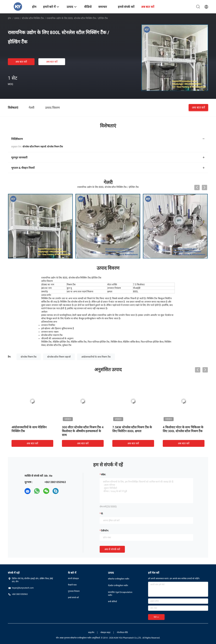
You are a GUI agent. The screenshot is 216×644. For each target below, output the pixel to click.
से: (102, 514)
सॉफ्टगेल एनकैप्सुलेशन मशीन (119, 579)
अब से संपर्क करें (112, 549)
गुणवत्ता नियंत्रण (74, 591)
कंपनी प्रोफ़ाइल (73, 579)
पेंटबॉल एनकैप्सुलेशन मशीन (118, 586)
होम (9, 18)
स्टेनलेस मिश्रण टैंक (29, 357)
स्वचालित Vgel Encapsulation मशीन (120, 594)
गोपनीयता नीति (122, 632)
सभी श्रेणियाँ (112, 602)
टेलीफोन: (105, 531)
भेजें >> (156, 617)
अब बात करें (21, 62)
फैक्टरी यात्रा (72, 585)
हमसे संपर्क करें (73, 598)
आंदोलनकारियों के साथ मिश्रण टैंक (96, 357)
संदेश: (103, 475)
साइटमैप (91, 632)
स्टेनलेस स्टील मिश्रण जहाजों (59, 357)
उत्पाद (17, 18)
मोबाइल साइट (105, 632)
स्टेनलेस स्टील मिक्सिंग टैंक (33, 18)
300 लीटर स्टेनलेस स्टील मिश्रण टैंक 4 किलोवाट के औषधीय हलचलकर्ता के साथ (83, 431)
